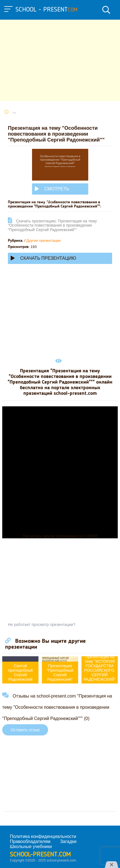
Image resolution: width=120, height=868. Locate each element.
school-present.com (40, 855)
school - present (47, 10)
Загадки (68, 841)
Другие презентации (44, 241)
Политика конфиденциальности (43, 836)
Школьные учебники (31, 847)
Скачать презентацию (43, 258)
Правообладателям (30, 841)
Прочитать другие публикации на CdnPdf (60, 536)
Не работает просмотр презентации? (42, 625)
